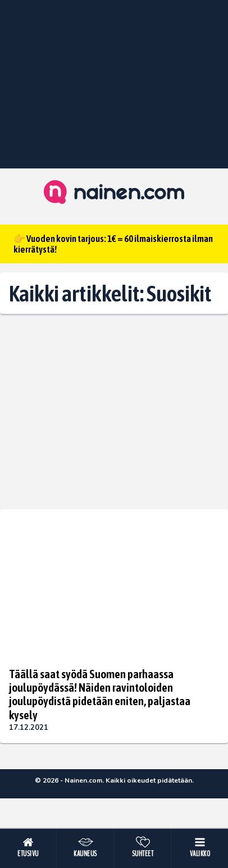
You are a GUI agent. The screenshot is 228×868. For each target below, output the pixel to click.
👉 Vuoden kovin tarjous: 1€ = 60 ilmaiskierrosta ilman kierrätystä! (113, 244)
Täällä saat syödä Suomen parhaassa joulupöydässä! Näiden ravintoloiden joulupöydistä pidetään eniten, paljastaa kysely (100, 694)
